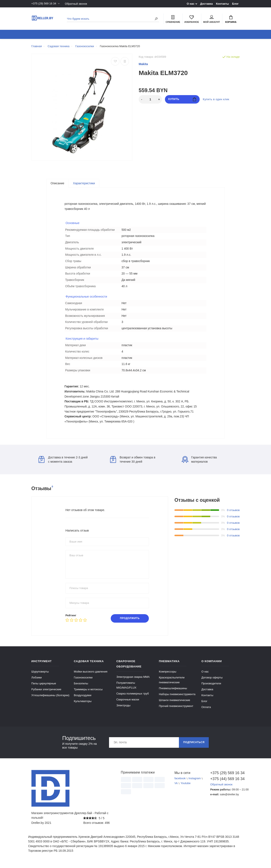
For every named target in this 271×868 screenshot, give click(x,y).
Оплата (206, 711)
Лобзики (37, 681)
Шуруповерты (40, 676)
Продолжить (130, 622)
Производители (211, 687)
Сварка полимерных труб (133, 698)
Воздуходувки (83, 699)
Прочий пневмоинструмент (176, 710)
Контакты (222, 4)
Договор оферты (212, 681)
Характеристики (84, 183)
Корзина (231, 19)
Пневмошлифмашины (173, 692)
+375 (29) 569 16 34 (44, 4)
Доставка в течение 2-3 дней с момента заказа (63, 463)
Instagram (195, 783)
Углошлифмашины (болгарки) (50, 699)
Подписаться (194, 746)
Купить (182, 99)
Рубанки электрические (46, 693)
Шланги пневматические (174, 704)
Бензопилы (81, 687)
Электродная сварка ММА (133, 681)
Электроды (124, 709)
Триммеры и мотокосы (88, 693)
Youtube (186, 787)
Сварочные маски (128, 703)
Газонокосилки (83, 681)
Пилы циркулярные (44, 687)
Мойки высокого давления (91, 676)
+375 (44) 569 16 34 (225, 783)
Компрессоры (167, 676)
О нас (191, 4)
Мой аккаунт (212, 19)
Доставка (206, 4)
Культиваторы (83, 705)
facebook (180, 783)
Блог (235, 4)
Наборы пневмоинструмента (177, 698)
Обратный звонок (76, 4)
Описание (57, 183)
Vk (176, 787)
